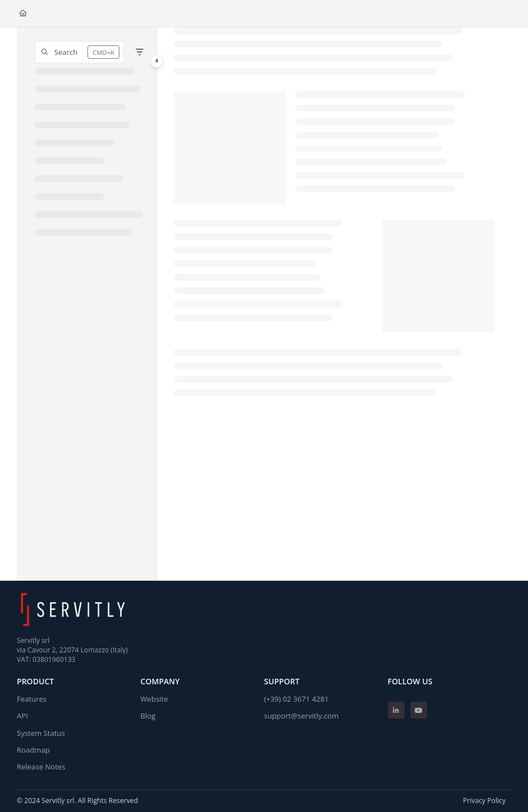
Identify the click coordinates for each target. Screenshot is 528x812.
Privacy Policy (484, 801)
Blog (148, 716)
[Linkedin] (396, 710)
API (22, 716)
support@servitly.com (301, 716)
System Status (41, 733)
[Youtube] (419, 710)
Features (32, 699)
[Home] (23, 14)
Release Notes (41, 767)
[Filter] (140, 52)
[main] (334, 304)
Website (154, 699)
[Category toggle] (157, 61)
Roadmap (33, 750)
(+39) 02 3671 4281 (296, 699)
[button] (79, 52)
